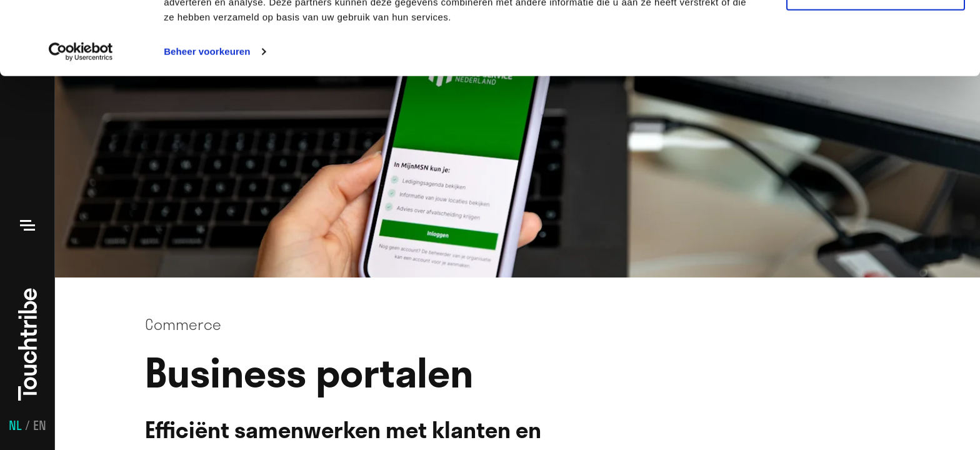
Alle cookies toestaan (875, 31)
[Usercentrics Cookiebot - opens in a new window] (81, 125)
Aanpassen (876, 68)
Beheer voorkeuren (207, 125)
